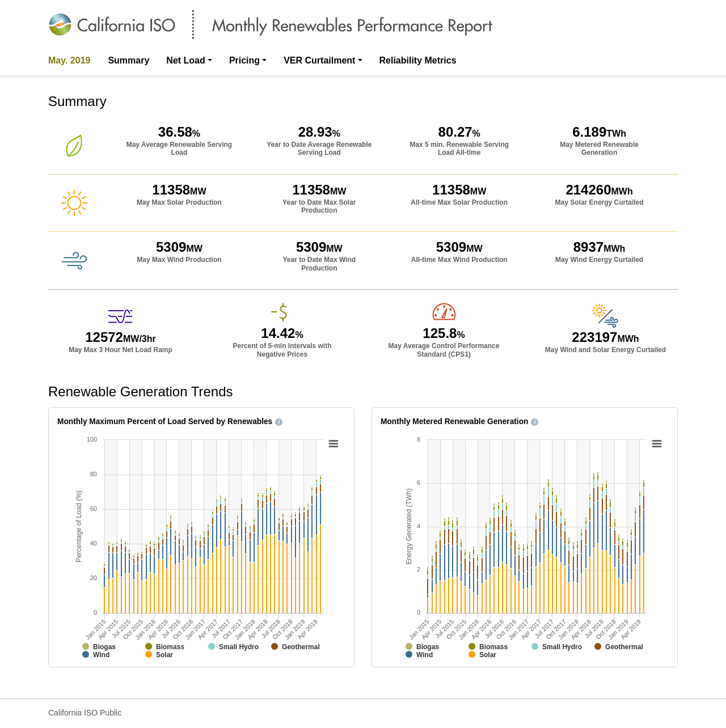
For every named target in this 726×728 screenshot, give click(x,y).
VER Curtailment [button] (319, 60)
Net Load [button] (185, 60)
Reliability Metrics (418, 60)
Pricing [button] (244, 60)
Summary (128, 60)
